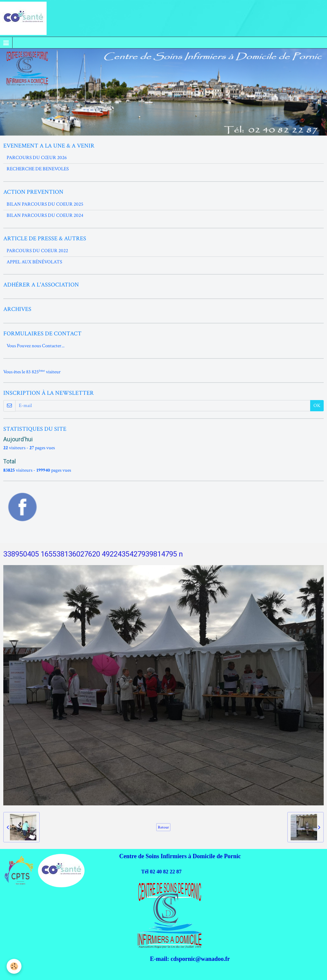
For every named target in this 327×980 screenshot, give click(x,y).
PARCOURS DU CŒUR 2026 (37, 158)
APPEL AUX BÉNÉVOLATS (34, 262)
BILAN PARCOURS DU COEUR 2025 (45, 204)
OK (317, 406)
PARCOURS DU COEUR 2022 (37, 251)
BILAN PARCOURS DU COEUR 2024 (45, 215)
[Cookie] (14, 966)
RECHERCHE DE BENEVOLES (38, 169)
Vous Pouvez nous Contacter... (36, 346)
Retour (163, 827)
